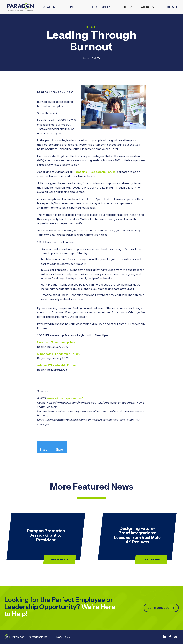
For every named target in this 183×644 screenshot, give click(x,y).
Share (44, 447)
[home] (21, 7)
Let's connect (161, 608)
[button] (125, 7)
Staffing (50, 7)
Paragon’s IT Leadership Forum (94, 172)
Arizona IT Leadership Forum (56, 365)
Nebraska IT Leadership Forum (58, 342)
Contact (171, 7)
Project (75, 7)
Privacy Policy (62, 637)
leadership (101, 7)
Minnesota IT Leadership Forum (58, 354)
